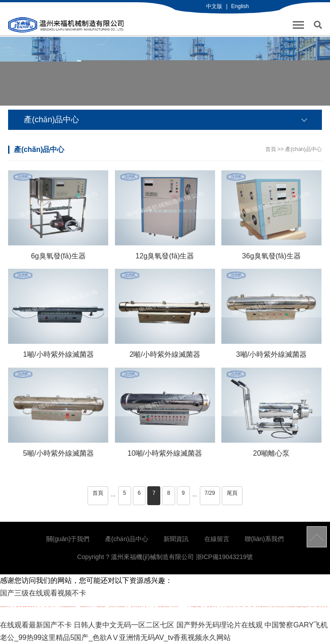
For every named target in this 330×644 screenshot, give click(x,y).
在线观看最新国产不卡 (36, 625)
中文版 (214, 6)
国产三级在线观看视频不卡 (43, 593)
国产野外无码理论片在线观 (220, 625)
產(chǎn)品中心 (303, 149)
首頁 (271, 149)
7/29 (210, 493)
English (240, 6)
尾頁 (232, 493)
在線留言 (217, 539)
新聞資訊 (176, 539)
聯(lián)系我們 (264, 539)
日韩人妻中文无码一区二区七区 (124, 625)
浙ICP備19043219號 (224, 557)
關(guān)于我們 (68, 539)
